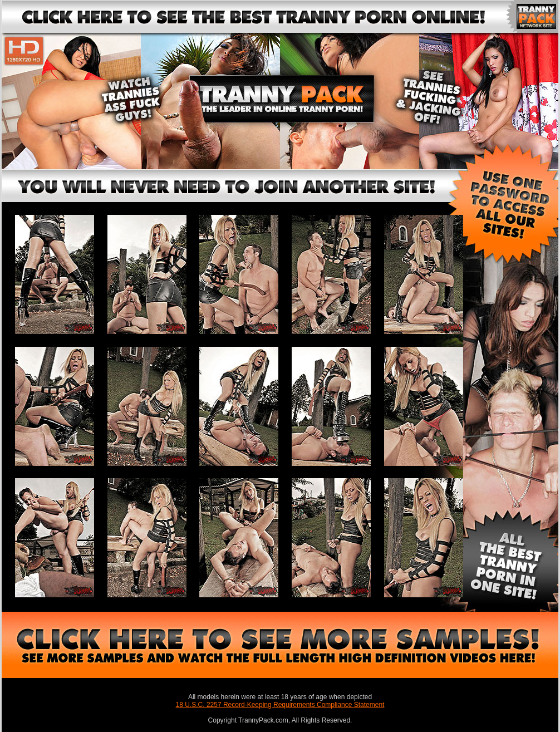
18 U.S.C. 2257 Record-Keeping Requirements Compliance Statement (280, 705)
